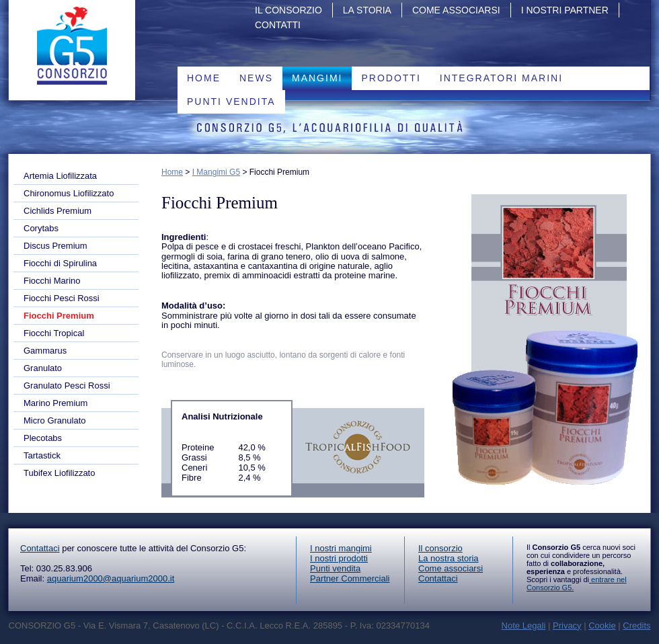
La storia (367, 10)
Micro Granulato (54, 420)
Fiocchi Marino (52, 281)
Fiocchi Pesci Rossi (62, 298)
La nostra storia (449, 558)
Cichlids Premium (57, 211)
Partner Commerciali (350, 578)
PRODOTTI (391, 78)
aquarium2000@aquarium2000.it (111, 578)
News (256, 78)
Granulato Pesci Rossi (67, 386)
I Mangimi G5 (216, 172)
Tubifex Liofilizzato (59, 473)
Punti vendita (231, 102)
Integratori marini (501, 78)
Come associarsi (456, 10)
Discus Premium (55, 246)
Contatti (278, 25)
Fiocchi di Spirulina (60, 263)
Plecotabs (43, 438)
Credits (636, 626)
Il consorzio (440, 548)
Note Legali (524, 626)
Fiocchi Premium (59, 316)
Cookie (602, 626)
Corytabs (41, 228)
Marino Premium (55, 403)
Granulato (43, 368)
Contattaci (40, 548)
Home (204, 78)
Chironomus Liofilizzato (69, 193)
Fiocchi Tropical (54, 333)
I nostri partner (565, 10)
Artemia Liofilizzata (60, 176)
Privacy (567, 626)
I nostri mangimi (341, 548)
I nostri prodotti (339, 558)
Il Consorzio (288, 10)
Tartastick (42, 455)
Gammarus (45, 351)
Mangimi (317, 78)
